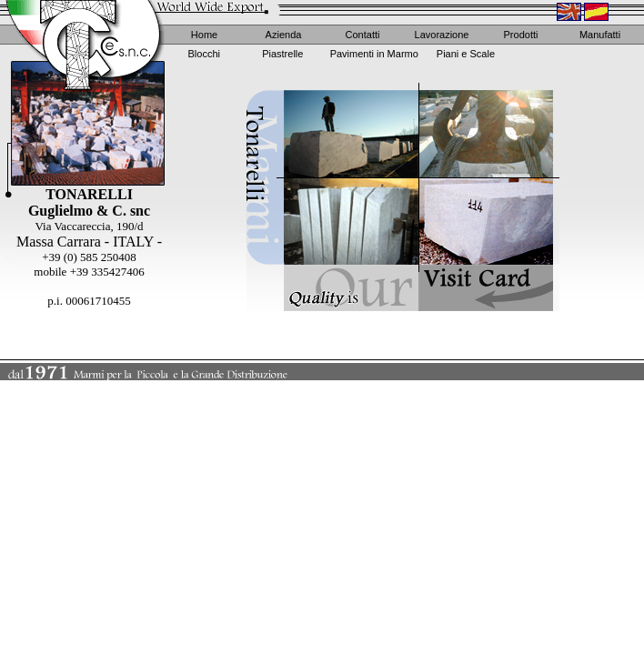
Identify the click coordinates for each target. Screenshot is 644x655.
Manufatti (600, 35)
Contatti (363, 35)
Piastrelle (282, 54)
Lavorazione (442, 35)
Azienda (284, 35)
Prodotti (521, 35)
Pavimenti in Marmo (374, 54)
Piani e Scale (466, 54)
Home (204, 35)
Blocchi (204, 54)
